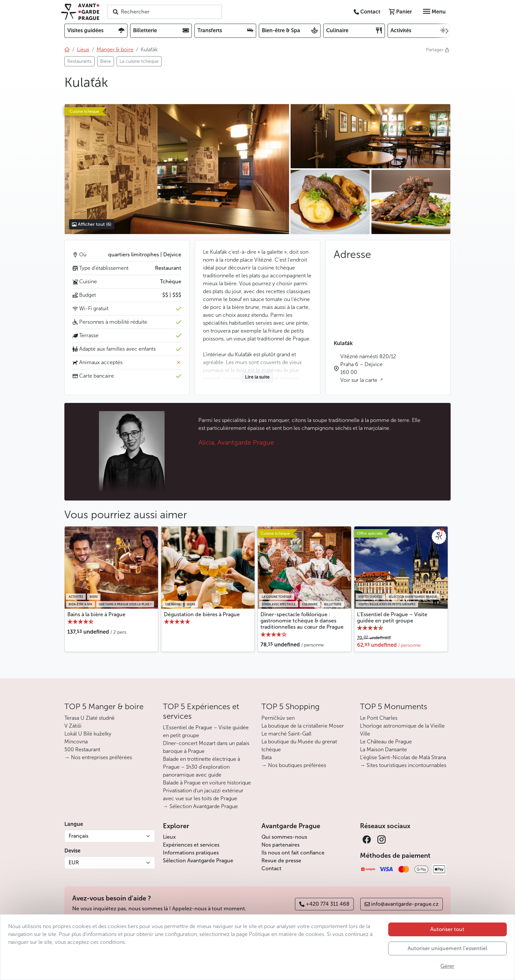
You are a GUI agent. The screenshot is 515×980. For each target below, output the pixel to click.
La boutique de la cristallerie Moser (303, 726)
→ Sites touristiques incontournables (403, 765)
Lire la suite (257, 377)
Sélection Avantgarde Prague (198, 861)
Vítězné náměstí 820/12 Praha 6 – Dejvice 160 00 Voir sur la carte (368, 368)
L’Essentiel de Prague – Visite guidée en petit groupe (392, 618)
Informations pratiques (191, 853)
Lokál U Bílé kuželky (88, 734)
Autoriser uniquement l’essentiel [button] (447, 948)
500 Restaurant (82, 749)
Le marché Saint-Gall (286, 734)
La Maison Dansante (383, 749)
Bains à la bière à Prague (96, 614)
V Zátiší (73, 726)
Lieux (169, 837)
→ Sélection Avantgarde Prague (200, 806)
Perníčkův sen (278, 718)
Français (78, 836)
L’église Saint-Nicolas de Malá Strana (403, 757)
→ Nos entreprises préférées (98, 757)
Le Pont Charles (379, 718)
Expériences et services (191, 845)
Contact (271, 868)
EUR (74, 863)
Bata (267, 757)
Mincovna (76, 742)
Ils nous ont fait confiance (293, 853)
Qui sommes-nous (284, 837)
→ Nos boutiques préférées (294, 765)
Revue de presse (281, 861)
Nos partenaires (280, 845)
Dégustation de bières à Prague (202, 614)
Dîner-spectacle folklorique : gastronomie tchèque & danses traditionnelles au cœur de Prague (302, 621)
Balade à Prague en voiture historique (207, 783)
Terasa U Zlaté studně (90, 718)
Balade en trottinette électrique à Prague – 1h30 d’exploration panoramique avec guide (202, 767)
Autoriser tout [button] (447, 929)
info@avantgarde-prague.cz (402, 904)
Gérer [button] (447, 966)
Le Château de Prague (386, 742)
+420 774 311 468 (324, 904)
